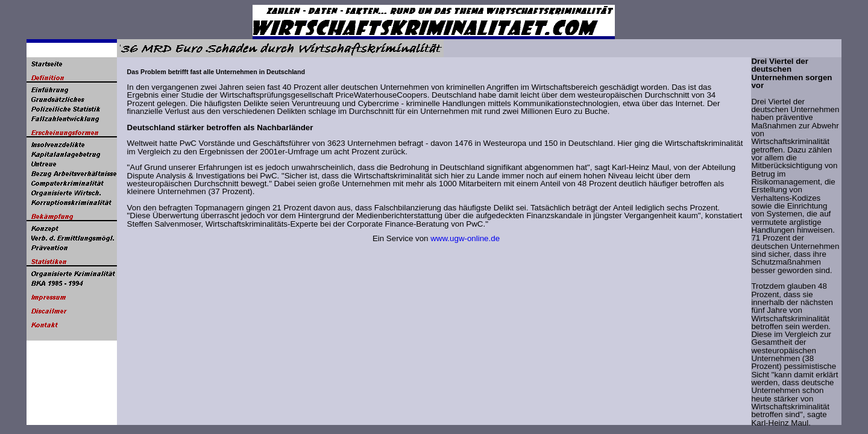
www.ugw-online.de (465, 238)
